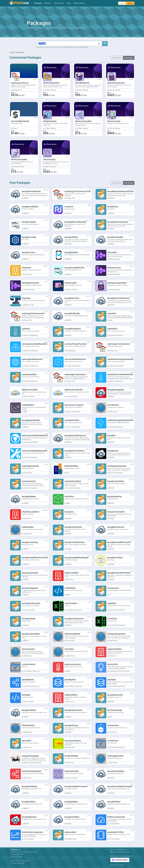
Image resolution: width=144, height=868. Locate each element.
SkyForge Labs (29, 305)
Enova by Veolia (29, 610)
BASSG (26, 198)
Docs (69, 3)
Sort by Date (129, 58)
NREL (26, 412)
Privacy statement (17, 854)
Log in (122, 3)
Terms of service (17, 857)
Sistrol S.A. (28, 519)
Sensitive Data (71, 839)
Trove (15, 128)
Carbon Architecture (31, 335)
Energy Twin (17, 90)
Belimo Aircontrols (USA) (32, 763)
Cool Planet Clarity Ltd (74, 610)
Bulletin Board (79, 3)
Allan (111, 320)
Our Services (59, 3)
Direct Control (29, 702)
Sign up (130, 3)
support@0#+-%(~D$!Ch (121, 852)
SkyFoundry (113, 412)
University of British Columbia (120, 671)
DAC (111, 717)
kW (68, 473)
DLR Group (70, 763)
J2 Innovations (114, 824)
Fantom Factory (50, 90)
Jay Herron (28, 747)
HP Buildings (71, 351)
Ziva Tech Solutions (116, 473)
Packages (38, 3)
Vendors (48, 3)
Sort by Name (117, 58)
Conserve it (28, 274)
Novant (69, 213)
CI (110, 595)
